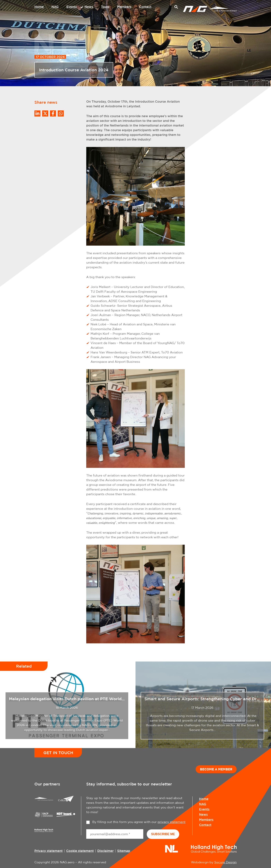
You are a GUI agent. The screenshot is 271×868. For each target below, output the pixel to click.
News (89, 7)
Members (124, 7)
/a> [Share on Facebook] (53, 113)
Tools (105, 7)
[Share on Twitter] (45, 113)
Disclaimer (105, 851)
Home (39, 7)
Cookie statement (80, 851)
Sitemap (124, 851)
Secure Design (225, 862)
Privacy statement (48, 851)
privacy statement (172, 822)
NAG (55, 7)
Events (72, 7)
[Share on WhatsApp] (61, 113)
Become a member (216, 769)
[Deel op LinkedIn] (37, 113)
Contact (145, 7)
